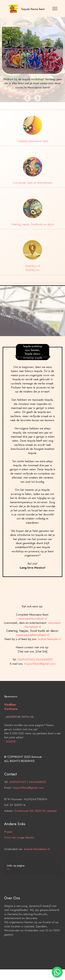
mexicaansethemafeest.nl (32, 650)
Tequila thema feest (33, 9)
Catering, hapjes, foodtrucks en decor (32, 224)
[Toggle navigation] (55, 8)
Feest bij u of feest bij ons (32, 268)
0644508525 (44, 674)
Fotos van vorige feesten (19, 852)
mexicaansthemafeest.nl (32, 633)
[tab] (32, 868)
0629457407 (26, 674)
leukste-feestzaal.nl (49, 654)
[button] (28, 98)
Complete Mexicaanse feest (32, 141)
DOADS (11, 756)
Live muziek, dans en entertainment (32, 183)
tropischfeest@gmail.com (40, 679)
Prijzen (8, 846)
